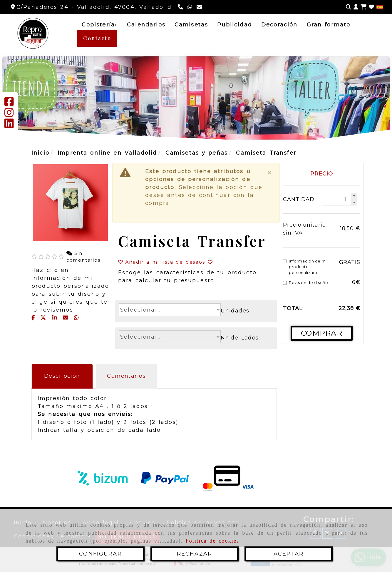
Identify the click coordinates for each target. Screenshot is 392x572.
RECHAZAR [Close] (195, 554)
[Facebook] (9, 104)
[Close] (270, 173)
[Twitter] (45, 318)
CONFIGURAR (100, 554)
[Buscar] (349, 7)
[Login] (371, 7)
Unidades (235, 311)
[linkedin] (56, 318)
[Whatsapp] (191, 7)
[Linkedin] (9, 126)
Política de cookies (213, 541)
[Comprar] (321, 333)
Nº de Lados (240, 338)
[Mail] (67, 318)
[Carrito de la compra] (363, 7)
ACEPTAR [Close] (289, 554)
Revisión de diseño (306, 282)
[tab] (62, 376)
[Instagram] (9, 115)
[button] (356, 7)
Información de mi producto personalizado (305, 267)
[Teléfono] (181, 7)
